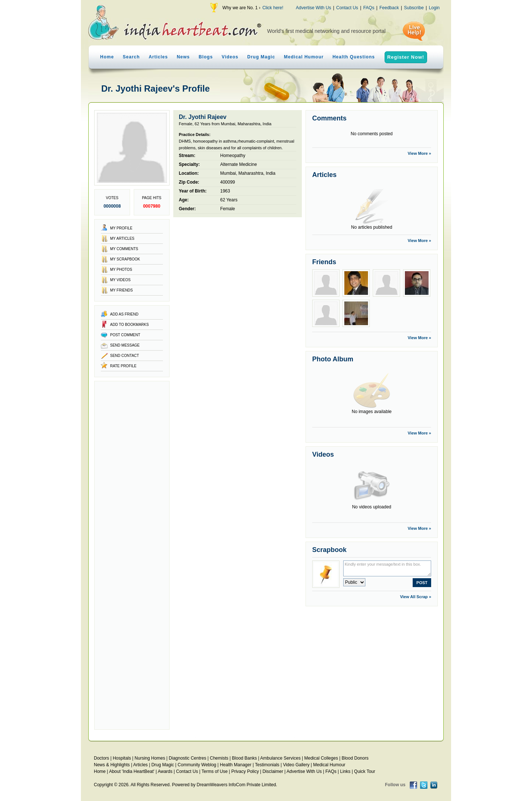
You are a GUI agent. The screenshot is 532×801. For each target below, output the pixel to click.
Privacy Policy (245, 771)
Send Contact (125, 356)
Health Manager (236, 765)
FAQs (369, 8)
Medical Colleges (321, 758)
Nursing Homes (150, 758)
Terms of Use (214, 771)
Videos (230, 57)
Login (434, 8)
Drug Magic (261, 57)
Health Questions (354, 57)
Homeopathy (233, 156)
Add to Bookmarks (129, 325)
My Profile (121, 228)
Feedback (389, 8)
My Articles (122, 238)
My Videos (120, 280)
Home (107, 57)
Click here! (273, 8)
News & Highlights (112, 765)
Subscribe (414, 8)
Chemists (219, 758)
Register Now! (406, 57)
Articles (158, 57)
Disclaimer (273, 771)
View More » (420, 153)
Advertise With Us (313, 8)
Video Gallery (296, 765)
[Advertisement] (132, 555)
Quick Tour (364, 771)
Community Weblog (197, 765)
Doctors (101, 758)
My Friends (122, 290)
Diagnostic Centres (187, 758)
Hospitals (122, 758)
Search (131, 57)
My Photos (121, 270)
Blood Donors (355, 758)
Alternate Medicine (238, 164)
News (183, 57)
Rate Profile (123, 366)
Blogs (206, 57)
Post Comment (125, 335)
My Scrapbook (125, 259)
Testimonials (267, 765)
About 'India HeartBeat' (132, 771)
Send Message (125, 345)
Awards (165, 771)
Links (345, 771)
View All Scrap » (416, 597)
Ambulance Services (280, 758)
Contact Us (347, 8)
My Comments (124, 249)
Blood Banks (244, 758)
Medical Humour (304, 57)
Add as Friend (124, 314)
